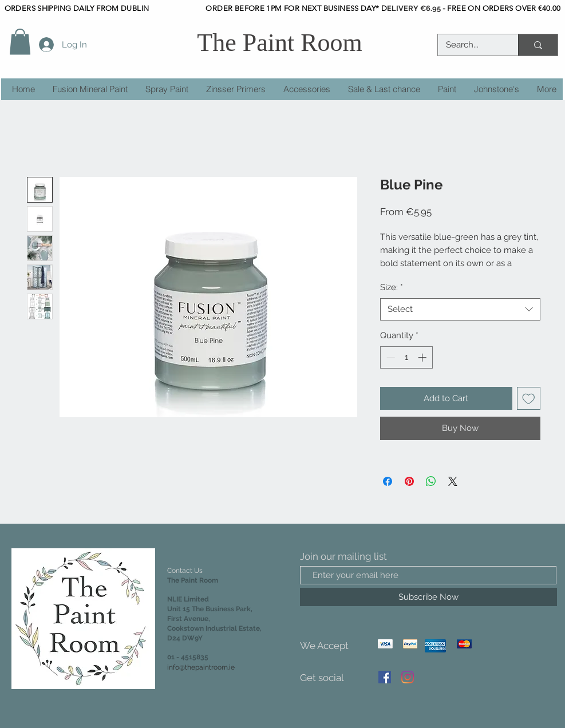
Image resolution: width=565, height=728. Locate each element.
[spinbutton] (406, 357)
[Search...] (470, 45)
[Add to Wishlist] (529, 399)
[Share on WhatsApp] (431, 481)
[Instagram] (408, 677)
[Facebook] (385, 677)
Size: (392, 287)
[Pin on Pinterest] (409, 481)
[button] (20, 41)
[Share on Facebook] (388, 481)
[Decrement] (390, 357)
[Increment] (423, 357)
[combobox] (460, 309)
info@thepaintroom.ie (201, 667)
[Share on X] (453, 481)
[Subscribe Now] (428, 597)
